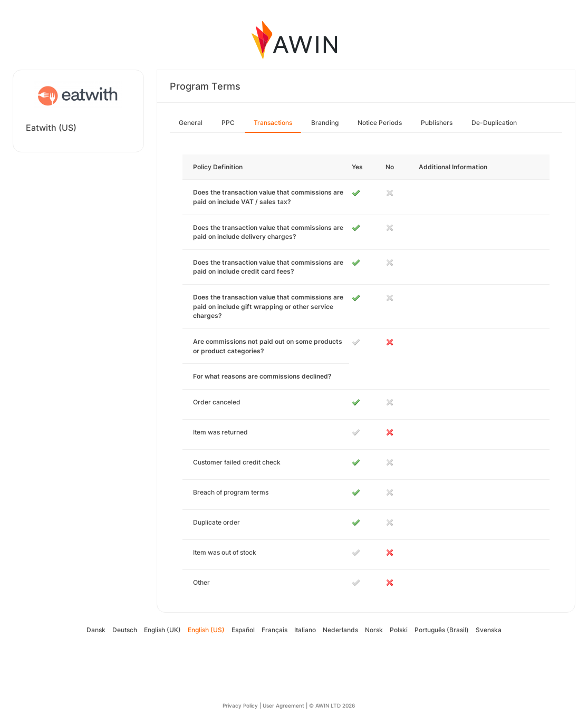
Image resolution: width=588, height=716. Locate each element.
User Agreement (283, 705)
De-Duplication (494, 123)
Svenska (489, 630)
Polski (399, 630)
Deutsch (125, 630)
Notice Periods (380, 123)
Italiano (305, 630)
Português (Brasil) (442, 630)
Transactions (273, 123)
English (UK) (162, 630)
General (191, 123)
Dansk (96, 630)
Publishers (437, 123)
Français (274, 630)
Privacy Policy (240, 705)
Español (243, 630)
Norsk (374, 630)
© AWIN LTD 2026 (332, 705)
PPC (228, 123)
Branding (325, 123)
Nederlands (340, 630)
